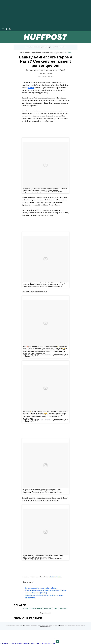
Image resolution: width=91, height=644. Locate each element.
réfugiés (63, 609)
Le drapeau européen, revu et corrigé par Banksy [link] (41, 588)
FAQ (78, 625)
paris (55, 609)
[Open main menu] (3, 29)
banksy (25, 609)
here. (70, 53)
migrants (48, 609)
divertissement (36, 609)
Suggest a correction (45, 613)
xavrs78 (43, 192)
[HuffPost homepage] (23, 642)
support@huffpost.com (45, 627)
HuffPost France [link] (55, 577)
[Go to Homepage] (58, 641)
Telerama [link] (31, 88)
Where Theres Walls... (46, 355)
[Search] (10, 29)
